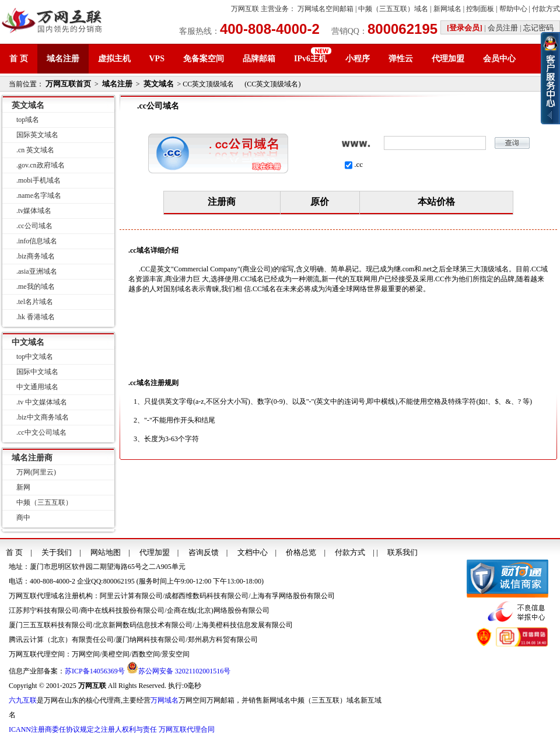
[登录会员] (465, 28)
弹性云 (401, 59)
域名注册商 (32, 458)
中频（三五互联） (44, 502)
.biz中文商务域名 (43, 417)
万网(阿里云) (36, 472)
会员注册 (503, 28)
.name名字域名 (39, 195)
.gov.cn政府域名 (41, 165)
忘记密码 (538, 28)
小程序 (358, 59)
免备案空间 (204, 59)
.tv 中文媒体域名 (42, 402)
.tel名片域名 (35, 302)
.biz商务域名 (36, 256)
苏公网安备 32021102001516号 (185, 671)
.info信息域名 (37, 241)
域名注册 (63, 59)
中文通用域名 (37, 387)
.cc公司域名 (34, 226)
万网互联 (245, 9)
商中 (23, 518)
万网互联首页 (68, 84)
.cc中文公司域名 (41, 432)
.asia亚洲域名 (37, 271)
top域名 (28, 120)
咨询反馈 (204, 552)
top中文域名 (35, 357)
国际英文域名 (37, 135)
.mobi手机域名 (38, 180)
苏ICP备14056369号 (95, 671)
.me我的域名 (36, 287)
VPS (157, 59)
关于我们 (57, 552)
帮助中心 (513, 9)
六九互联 (23, 700)
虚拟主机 (114, 59)
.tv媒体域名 (34, 211)
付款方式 (546, 9)
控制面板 (480, 9)
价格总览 (301, 552)
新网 (23, 487)
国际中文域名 (37, 372)
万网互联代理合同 (187, 729)
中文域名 (28, 342)
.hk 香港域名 (36, 317)
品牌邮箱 (259, 59)
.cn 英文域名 (35, 150)
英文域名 (159, 84)
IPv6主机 (310, 59)
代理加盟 (448, 59)
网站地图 (106, 552)
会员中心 (499, 59)
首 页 (19, 59)
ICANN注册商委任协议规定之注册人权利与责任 (83, 729)
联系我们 (402, 552)
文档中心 (253, 552)
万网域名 (164, 700)
